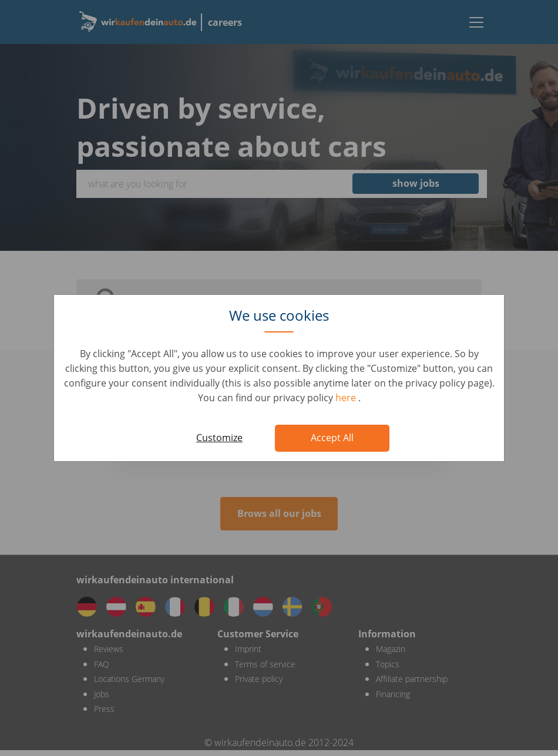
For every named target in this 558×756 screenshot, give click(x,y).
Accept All (332, 438)
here (347, 398)
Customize (219, 438)
